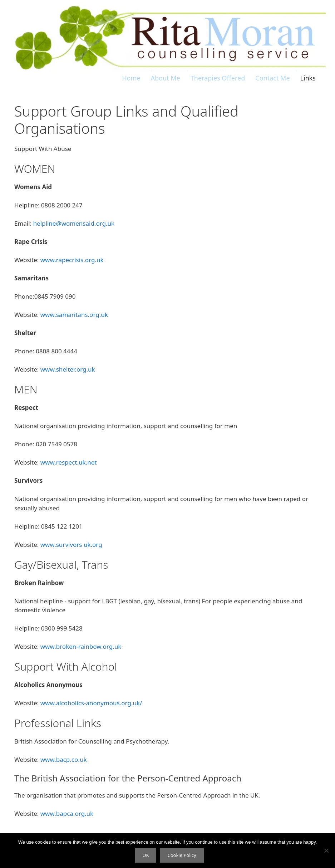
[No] (326, 850)
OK (146, 855)
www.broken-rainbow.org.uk (81, 646)
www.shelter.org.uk (68, 369)
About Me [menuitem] (166, 78)
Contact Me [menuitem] (272, 78)
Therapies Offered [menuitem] (218, 78)
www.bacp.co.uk (64, 759)
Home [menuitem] (131, 78)
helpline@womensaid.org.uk (74, 223)
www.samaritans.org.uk (74, 315)
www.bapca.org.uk (67, 813)
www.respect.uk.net (69, 462)
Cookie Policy (182, 855)
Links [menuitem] (308, 78)
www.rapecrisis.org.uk (72, 260)
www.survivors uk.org (71, 545)
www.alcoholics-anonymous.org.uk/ (91, 703)
